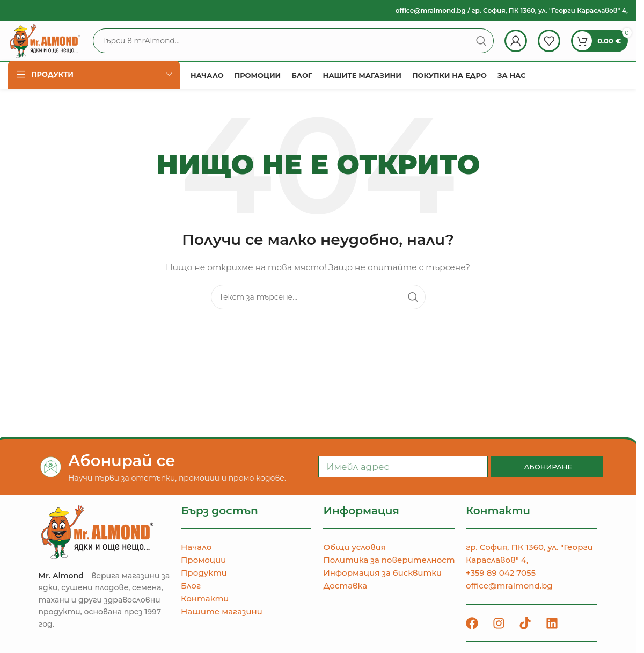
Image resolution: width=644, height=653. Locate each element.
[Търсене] (312, 49)
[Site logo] (64, 49)
